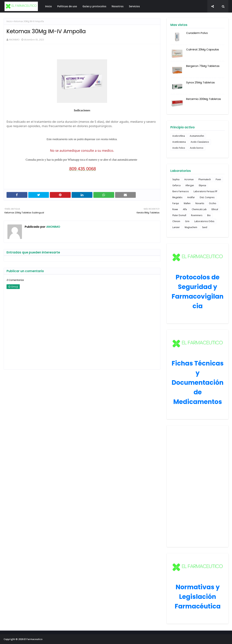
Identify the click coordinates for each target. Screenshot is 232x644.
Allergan (190, 185)
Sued (205, 227)
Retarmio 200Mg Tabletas (204, 99)
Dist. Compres (207, 197)
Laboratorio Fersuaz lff (205, 191)
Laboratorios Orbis (204, 221)
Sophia (176, 179)
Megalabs (177, 197)
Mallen (187, 203)
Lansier (176, 227)
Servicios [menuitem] (134, 6)
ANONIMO (14, 40)
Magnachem (191, 227)
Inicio (9, 21)
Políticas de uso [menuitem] (67, 6)
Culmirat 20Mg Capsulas (203, 49)
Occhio (213, 203)
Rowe (175, 209)
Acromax (189, 179)
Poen (218, 179)
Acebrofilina (179, 136)
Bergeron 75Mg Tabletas (203, 66)
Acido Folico (179, 148)
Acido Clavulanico (200, 142)
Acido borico (197, 148)
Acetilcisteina (179, 142)
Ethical (215, 209)
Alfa (185, 209)
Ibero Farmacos (181, 191)
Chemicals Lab (199, 209)
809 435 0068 (83, 169)
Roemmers (197, 215)
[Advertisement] (198, 486)
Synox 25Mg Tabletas (200, 82)
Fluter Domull (179, 215)
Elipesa (202, 185)
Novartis (200, 203)
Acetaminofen (197, 136)
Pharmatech (205, 179)
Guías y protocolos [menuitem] (94, 6)
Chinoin (176, 221)
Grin (187, 221)
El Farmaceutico (33, 639)
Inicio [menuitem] (48, 6)
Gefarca (176, 185)
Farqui (176, 203)
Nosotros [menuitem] (118, 6)
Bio (209, 215)
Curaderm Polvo (197, 33)
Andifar (191, 197)
